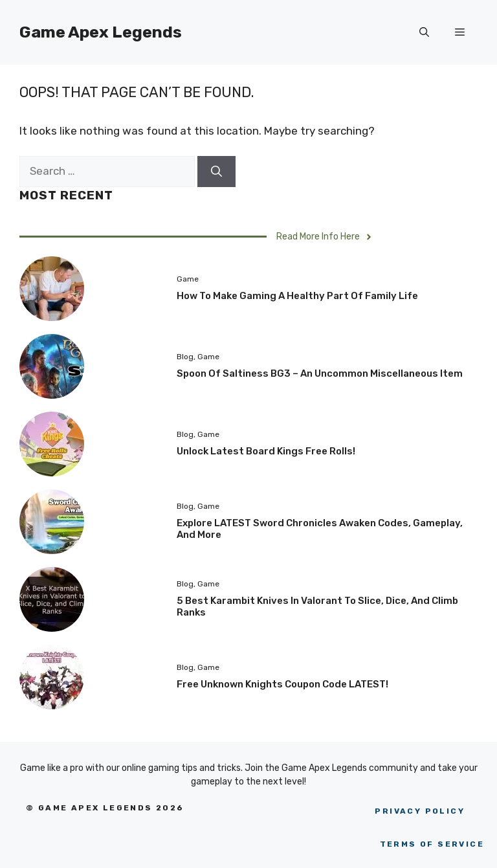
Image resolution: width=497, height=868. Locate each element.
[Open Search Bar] (424, 32)
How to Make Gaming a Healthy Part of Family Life (297, 296)
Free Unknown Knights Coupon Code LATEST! (282, 684)
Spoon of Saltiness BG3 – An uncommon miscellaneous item (320, 373)
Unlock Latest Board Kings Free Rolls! (266, 451)
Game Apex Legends (101, 32)
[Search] (216, 172)
